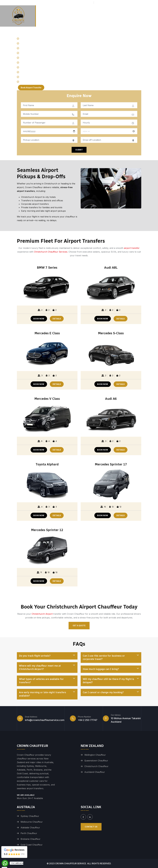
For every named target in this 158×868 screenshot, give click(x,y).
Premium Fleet (102, 12)
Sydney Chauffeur (30, 816)
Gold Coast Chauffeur (32, 845)
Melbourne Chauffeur (32, 822)
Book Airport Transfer (31, 88)
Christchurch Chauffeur (96, 766)
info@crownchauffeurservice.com (117, 3)
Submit (79, 150)
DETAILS (57, 319)
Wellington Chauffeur (95, 755)
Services (134, 12)
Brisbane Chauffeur (30, 839)
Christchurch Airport (42, 614)
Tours (121, 12)
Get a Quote (79, 626)
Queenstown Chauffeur (96, 761)
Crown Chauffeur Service (71, 863)
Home (58, 12)
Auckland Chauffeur (95, 772)
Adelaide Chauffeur (30, 828)
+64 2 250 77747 (82, 3)
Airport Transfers (77, 12)
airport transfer (132, 248)
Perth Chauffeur (29, 833)
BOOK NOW (39, 319)
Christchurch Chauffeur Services (51, 252)
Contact (151, 12)
